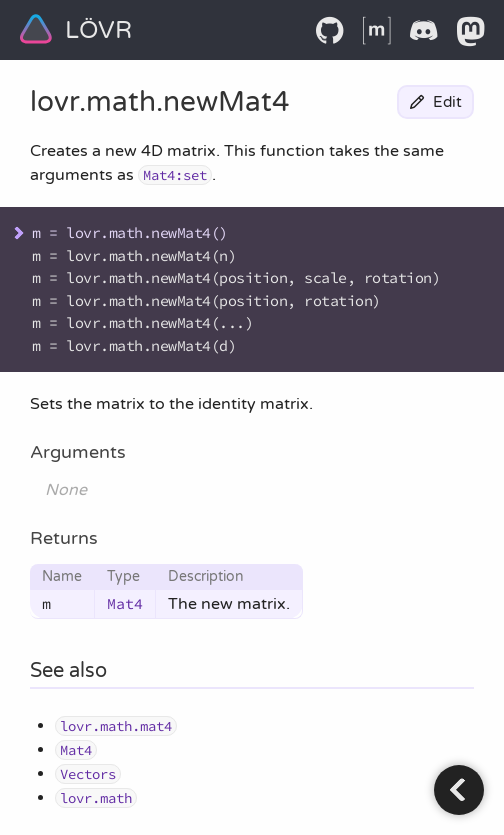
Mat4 (125, 603)
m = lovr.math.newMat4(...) (142, 322)
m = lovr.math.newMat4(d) (134, 345)
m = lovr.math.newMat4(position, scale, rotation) (236, 277)
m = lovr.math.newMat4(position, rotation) (206, 300)
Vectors (88, 774)
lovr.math (93, 102)
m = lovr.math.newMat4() (130, 232)
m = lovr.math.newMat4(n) (134, 255)
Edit (435, 102)
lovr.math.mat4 (116, 726)
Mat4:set (175, 175)
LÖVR (76, 29)
